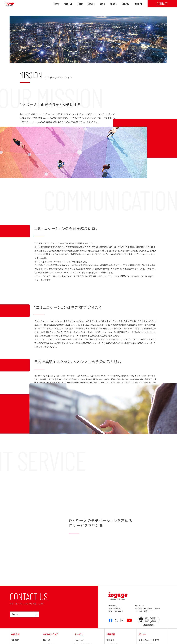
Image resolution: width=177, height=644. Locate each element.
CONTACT (162, 4)
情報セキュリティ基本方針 (149, 640)
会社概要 (15, 640)
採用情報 (111, 640)
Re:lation (79, 640)
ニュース (47, 640)
